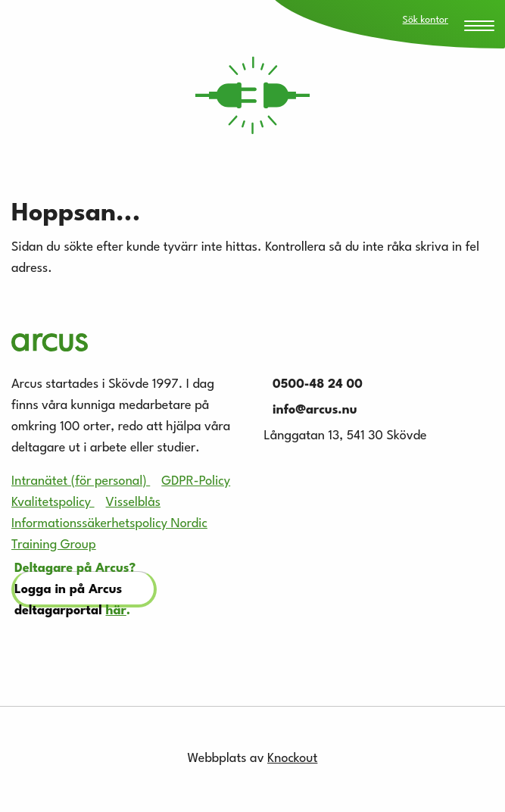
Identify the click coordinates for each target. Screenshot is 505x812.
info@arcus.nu (311, 410)
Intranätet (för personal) (81, 481)
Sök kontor (426, 20)
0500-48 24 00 (313, 384)
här (116, 611)
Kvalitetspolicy (53, 503)
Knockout (292, 759)
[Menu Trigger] (479, 27)
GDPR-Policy (196, 481)
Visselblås (133, 503)
